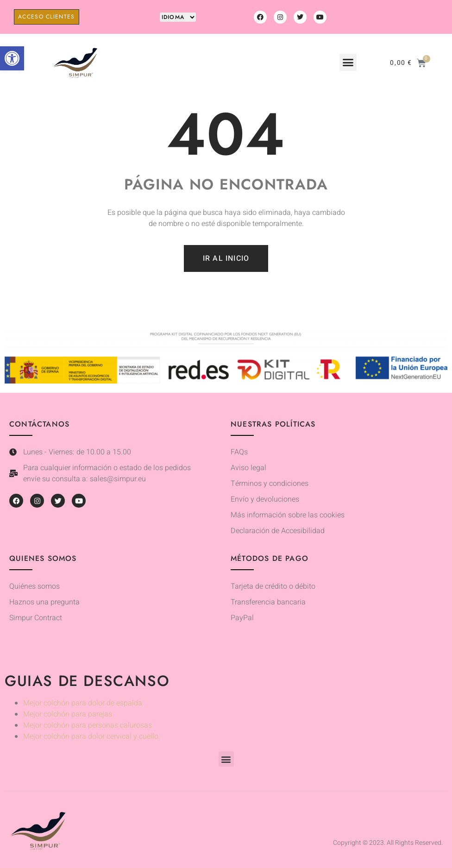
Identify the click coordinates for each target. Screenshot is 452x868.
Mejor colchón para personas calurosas (88, 725)
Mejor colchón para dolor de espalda (83, 703)
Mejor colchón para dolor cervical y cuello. (92, 736)
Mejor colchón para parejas (68, 714)
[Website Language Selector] (178, 17)
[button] (12, 58)
